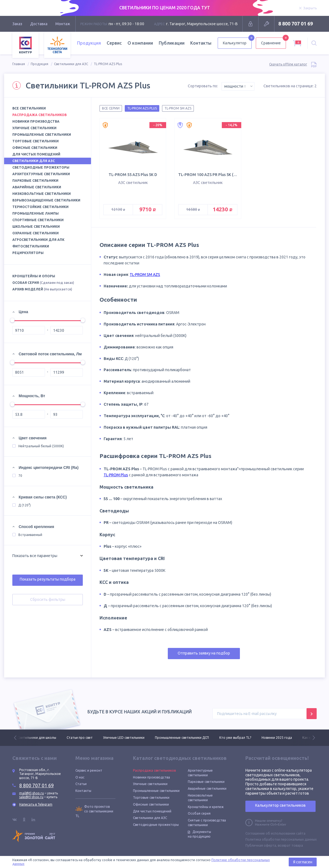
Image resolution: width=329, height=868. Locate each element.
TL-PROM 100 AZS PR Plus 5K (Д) (208, 175)
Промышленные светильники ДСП (182, 738)
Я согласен (303, 862)
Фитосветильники (31, 246)
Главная (19, 64)
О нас (80, 777)
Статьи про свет (80, 738)
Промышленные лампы (36, 213)
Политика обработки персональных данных (281, 839)
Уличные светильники (34, 128)
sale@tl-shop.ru (31, 797)
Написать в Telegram (36, 804)
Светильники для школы (37, 738)
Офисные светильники (35, 148)
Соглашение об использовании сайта (275, 833)
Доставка (39, 24)
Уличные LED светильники (124, 738)
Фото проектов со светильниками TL (94, 811)
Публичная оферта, (261, 845)
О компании (140, 43)
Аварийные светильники (37, 187)
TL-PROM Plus (116, 475)
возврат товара (290, 845)
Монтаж (63, 24)
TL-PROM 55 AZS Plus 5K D (133, 175)
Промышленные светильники (42, 135)
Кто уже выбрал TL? (235, 738)
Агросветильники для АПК (38, 240)
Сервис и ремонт (89, 770)
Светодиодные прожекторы (41, 167)
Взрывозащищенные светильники (46, 200)
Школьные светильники (36, 227)
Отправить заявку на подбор (204, 653)
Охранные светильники (36, 233)
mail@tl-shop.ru (32, 793)
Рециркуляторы (28, 253)
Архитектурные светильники (41, 174)
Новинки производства (36, 121)
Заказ (17, 24)
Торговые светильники (36, 141)
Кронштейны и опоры (34, 276)
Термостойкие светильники (40, 207)
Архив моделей (42, 289)
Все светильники (29, 108)
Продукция (89, 43)
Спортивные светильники (38, 220)
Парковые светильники (35, 181)
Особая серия (43, 283)
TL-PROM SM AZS (145, 275)
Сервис (114, 43)
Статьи (81, 784)
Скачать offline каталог (293, 64)
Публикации (172, 43)
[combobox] (238, 86)
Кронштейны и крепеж (206, 807)
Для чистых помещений (36, 154)
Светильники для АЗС (71, 64)
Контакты (201, 43)
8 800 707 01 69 (296, 24)
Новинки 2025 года (277, 738)
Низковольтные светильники (42, 194)
